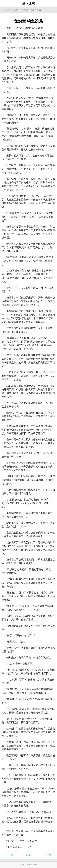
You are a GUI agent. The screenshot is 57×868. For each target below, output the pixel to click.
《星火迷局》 (36, 10)
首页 (16, 10)
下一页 (47, 855)
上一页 (9, 855)
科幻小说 (24, 10)
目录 (28, 855)
